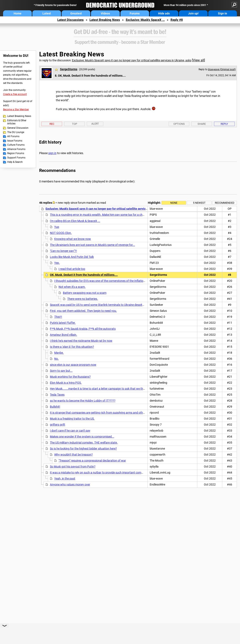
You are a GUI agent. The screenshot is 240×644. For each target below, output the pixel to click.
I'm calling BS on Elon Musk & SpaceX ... (75, 221)
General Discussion (18, 128)
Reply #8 (177, 20)
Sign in (222, 13)
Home (18, 13)
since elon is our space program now (73, 365)
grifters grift (58, 425)
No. (56, 359)
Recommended (225, 203)
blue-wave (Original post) (222, 69)
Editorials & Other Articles (17, 122)
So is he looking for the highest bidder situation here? (83, 449)
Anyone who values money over (70, 484)
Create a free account (15, 94)
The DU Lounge (16, 132)
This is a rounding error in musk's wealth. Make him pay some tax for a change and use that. (108, 215)
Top (75, 124)
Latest (47, 13)
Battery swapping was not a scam (85, 293)
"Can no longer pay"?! (63, 251)
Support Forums (16, 158)
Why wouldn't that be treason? (74, 455)
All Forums (13, 136)
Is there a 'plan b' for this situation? (72, 347)
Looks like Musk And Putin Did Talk (72, 257)
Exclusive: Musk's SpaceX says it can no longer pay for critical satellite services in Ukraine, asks (132, 60)
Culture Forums (16, 145)
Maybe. (59, 353)
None (174, 203)
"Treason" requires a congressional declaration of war (92, 461)
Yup (57, 227)
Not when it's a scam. (72, 287)
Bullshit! (55, 407)
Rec (52, 124)
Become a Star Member (16, 110)
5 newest (199, 203)
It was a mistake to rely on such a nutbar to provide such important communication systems (108, 473)
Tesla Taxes (57, 395)
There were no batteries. (83, 299)
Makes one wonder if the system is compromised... (82, 437)
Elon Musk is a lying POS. (66, 383)
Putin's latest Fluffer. (63, 323)
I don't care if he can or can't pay (70, 431)
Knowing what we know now (73, 239)
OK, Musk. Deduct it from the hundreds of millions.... (84, 275)
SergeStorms (69, 69)
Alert (95, 124)
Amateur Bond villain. (64, 335)
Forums (135, 13)
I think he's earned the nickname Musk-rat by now (81, 341)
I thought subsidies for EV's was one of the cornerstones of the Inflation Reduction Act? (110, 281)
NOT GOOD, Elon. (61, 233)
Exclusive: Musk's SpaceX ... (145, 20)
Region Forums (16, 153)
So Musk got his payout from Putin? (73, 467)
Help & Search (15, 162)
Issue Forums (15, 141)
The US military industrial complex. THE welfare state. (84, 443)
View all (198, 60)
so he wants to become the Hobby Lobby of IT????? (83, 401)
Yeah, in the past (65, 479)
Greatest (76, 13)
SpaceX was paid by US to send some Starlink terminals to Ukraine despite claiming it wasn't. (108, 305)
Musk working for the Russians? (70, 377)
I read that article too (72, 269)
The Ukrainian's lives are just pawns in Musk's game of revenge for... (92, 245)
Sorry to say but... (61, 371)
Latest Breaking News (105, 20)
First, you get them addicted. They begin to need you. (83, 311)
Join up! (193, 13)
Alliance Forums (16, 149)
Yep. (57, 263)
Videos (105, 13)
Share (202, 124)
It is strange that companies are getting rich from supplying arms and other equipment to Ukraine (112, 413)
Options (179, 124)
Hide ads (164, 13)
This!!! (58, 317)
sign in (52, 153)
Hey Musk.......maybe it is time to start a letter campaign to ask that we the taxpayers (104, 389)
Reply (224, 124)
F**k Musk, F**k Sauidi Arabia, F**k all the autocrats (83, 329)
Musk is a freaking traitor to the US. (72, 419)
